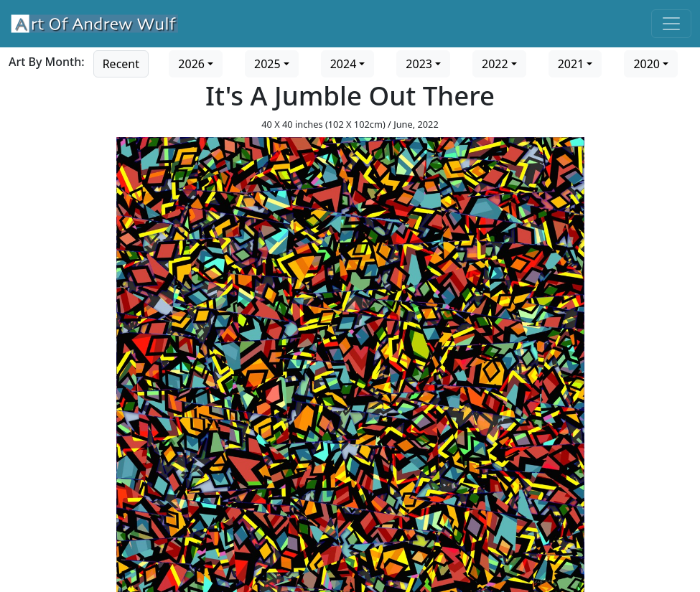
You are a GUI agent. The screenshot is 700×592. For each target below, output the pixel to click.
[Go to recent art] (121, 62)
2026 (191, 64)
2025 (267, 64)
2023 (419, 64)
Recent (121, 64)
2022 (495, 64)
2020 (647, 64)
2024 (344, 64)
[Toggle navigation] (671, 24)
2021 (571, 64)
